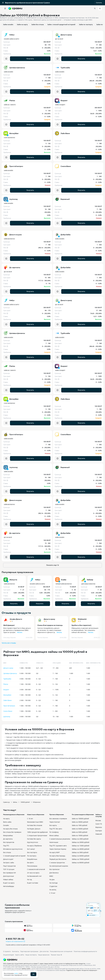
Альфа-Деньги (16, 619)
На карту (6, 819)
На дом (52, 879)
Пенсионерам (32, 866)
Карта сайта (20, 955)
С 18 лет (30, 819)
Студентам (53, 886)
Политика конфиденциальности (85, 951)
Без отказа (7, 852)
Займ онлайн (8, 24)
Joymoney (7, 717)
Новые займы (8, 879)
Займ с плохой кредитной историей (61, 24)
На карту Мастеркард (57, 856)
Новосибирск (100, 834)
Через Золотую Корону (58, 849)
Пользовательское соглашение (61, 951)
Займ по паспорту (86, 24)
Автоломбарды (9, 886)
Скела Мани (8, 711)
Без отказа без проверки (12, 832)
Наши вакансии (44, 955)
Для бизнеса (54, 873)
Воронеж (99, 827)
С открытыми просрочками (37, 835)
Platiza (6, 684)
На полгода (53, 883)
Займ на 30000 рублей (80, 822)
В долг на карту (9, 883)
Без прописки (54, 869)
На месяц (53, 890)
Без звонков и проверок (58, 819)
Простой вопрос (9, 706)
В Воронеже (37, 802)
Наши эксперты (31, 955)
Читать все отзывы (9, 643)
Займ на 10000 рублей (80, 835)
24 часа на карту (33, 873)
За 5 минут (31, 849)
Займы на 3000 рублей (80, 852)
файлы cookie (26, 969)
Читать (20, 632)
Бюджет (6, 690)
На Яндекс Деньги (34, 829)
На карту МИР (54, 852)
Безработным (32, 859)
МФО (51, 876)
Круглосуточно (33, 842)
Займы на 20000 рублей (81, 842)
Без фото (30, 863)
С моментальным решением (60, 839)
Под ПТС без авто (56, 829)
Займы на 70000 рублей (81, 859)
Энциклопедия (9, 955)
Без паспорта (32, 852)
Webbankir (82, 619)
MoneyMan (7, 695)
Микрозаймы (8, 835)
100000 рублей (25, 802)
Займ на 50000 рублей (80, 829)
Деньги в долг (8, 859)
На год (29, 879)
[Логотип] (52, 960)
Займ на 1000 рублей (80, 825)
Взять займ (7, 822)
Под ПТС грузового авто (58, 846)
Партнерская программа (29, 951)
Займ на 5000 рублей (80, 832)
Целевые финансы (10, 673)
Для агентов (44, 951)
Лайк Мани (7, 700)
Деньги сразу (49, 619)
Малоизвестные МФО (35, 822)
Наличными (54, 842)
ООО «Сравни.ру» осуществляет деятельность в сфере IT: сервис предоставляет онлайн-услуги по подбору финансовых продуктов (44, 964)
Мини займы (54, 835)
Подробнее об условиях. (74, 970)
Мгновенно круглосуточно (13, 849)
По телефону (54, 832)
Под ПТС (6, 846)
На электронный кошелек (59, 866)
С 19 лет (52, 893)
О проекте (7, 951)
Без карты (53, 825)
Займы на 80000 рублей (81, 863)
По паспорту (32, 856)
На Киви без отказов (35, 825)
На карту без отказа (10, 829)
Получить (30, 59)
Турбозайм (7, 679)
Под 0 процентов (9, 866)
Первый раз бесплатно (58, 859)
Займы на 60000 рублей (81, 856)
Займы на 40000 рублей (81, 849)
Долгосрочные (9, 876)
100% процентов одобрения (37, 832)
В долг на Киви (33, 883)
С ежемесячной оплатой (36, 869)
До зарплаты (8, 839)
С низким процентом (57, 863)
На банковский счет (34, 876)
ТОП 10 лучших (9, 869)
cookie (16, 973)
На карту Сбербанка (34, 846)
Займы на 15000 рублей (81, 846)
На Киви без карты (34, 839)
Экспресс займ (9, 863)
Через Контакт (55, 822)
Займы (15, 802)
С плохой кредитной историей (14, 856)
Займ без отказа (38, 24)
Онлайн (6, 825)
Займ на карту (22, 24)
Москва (98, 820)
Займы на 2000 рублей (80, 839)
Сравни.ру (6, 802)
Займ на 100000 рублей (80, 819)
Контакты (15, 951)
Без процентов (9, 842)
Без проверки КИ (9, 873)
